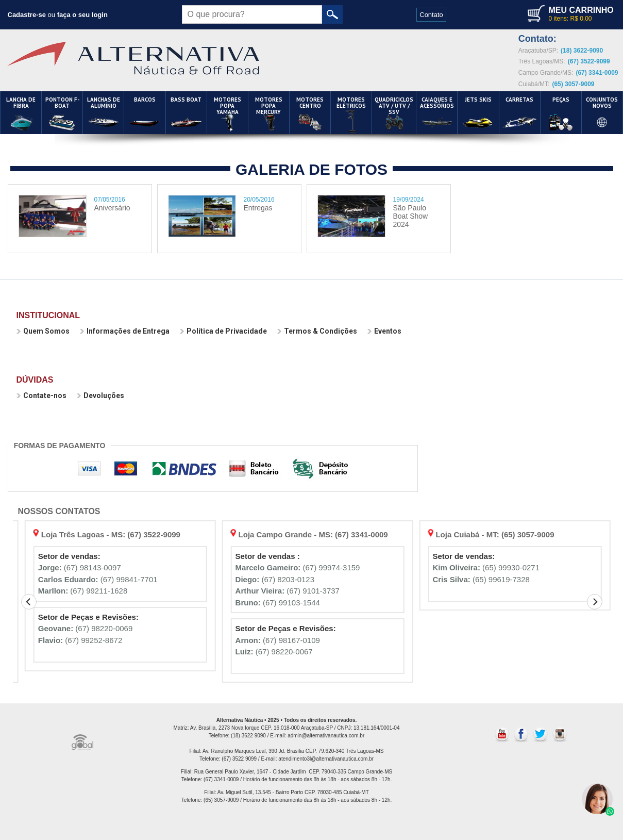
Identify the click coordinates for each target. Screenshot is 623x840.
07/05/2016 (110, 200)
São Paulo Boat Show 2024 (411, 216)
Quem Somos (43, 331)
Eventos (384, 331)
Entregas (258, 208)
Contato (431, 15)
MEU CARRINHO (581, 10)
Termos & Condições (317, 331)
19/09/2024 (409, 200)
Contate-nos (41, 396)
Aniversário (112, 208)
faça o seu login (82, 15)
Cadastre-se (27, 15)
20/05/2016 (259, 200)
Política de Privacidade (223, 331)
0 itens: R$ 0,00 (570, 19)
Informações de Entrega (125, 331)
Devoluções (100, 396)
